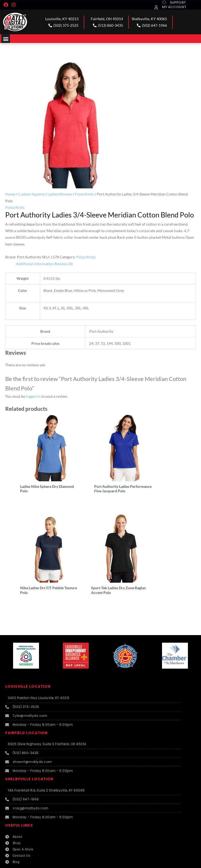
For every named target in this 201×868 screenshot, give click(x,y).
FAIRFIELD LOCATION (26, 713)
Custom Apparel (31, 194)
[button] (6, 39)
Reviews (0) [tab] (64, 264)
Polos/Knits (84, 194)
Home (10, 194)
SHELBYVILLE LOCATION (29, 759)
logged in (33, 396)
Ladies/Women (60, 194)
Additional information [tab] (35, 264)
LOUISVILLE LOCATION (28, 666)
